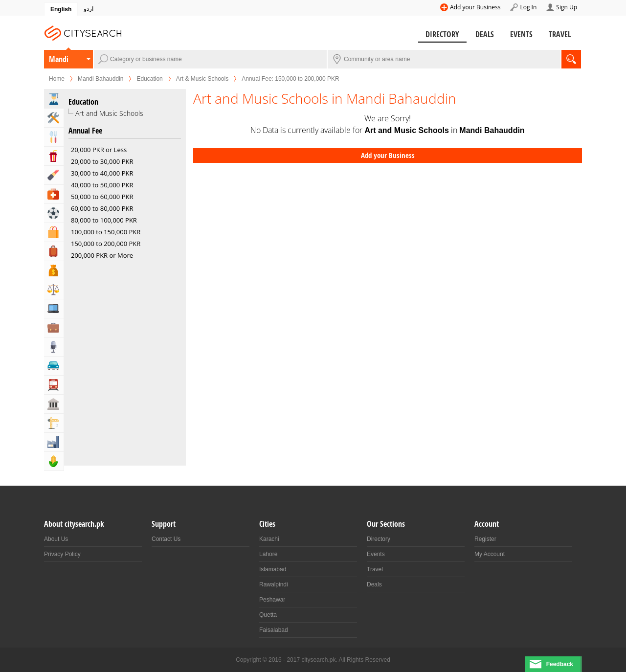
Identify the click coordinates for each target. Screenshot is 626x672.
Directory (442, 34)
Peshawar (272, 600)
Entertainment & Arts (54, 156)
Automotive (54, 366)
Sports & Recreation (54, 213)
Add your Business (475, 7)
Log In (528, 7)
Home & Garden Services (54, 118)
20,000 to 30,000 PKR (102, 161)
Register (485, 539)
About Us (56, 539)
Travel (560, 34)
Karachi (269, 539)
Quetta (268, 615)
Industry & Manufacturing (54, 442)
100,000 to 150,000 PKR (106, 232)
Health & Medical (54, 194)
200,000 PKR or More (102, 255)
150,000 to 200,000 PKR (106, 244)
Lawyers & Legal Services (54, 290)
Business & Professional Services (54, 328)
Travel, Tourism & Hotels (54, 251)
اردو (89, 9)
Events (521, 34)
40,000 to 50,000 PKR (102, 185)
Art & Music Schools (202, 79)
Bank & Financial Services (54, 270)
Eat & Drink (54, 137)
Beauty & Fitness (54, 175)
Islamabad (273, 569)
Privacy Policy (62, 554)
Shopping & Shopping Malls (54, 232)
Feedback (560, 664)
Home (57, 79)
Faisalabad (274, 630)
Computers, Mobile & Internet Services (54, 309)
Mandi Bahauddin (60, 61)
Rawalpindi (274, 584)
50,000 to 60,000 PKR (102, 197)
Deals (485, 34)
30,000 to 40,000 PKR (102, 173)
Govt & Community (54, 404)
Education (149, 79)
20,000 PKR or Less (99, 150)
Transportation (54, 385)
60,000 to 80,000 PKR (102, 208)
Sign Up (567, 7)
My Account (490, 554)
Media (54, 347)
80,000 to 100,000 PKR (104, 220)
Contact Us (166, 539)
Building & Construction (54, 423)
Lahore (268, 554)
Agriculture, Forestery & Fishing (54, 461)
